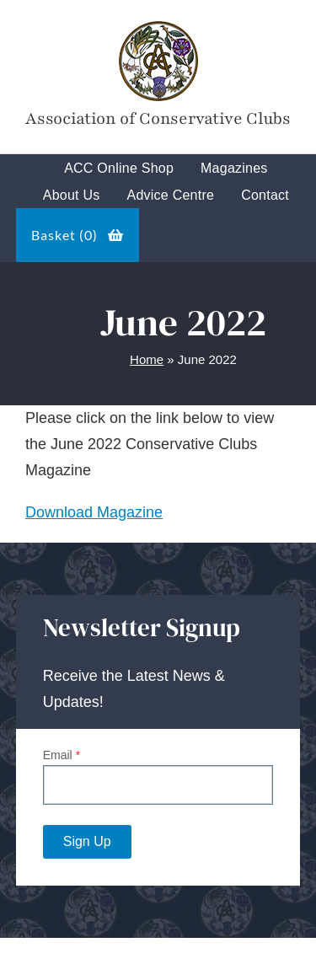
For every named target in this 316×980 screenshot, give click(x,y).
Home (147, 359)
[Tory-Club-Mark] (158, 24)
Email (62, 755)
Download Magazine (94, 512)
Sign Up (87, 841)
